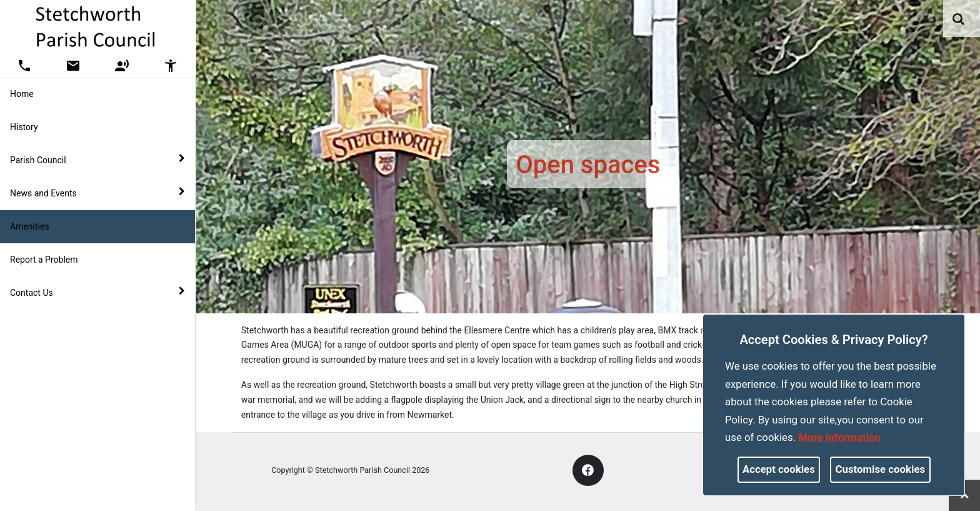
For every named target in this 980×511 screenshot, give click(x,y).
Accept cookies (779, 469)
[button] (959, 20)
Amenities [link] (30, 226)
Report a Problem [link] (44, 260)
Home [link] (22, 94)
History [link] (24, 127)
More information (839, 437)
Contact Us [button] (97, 292)
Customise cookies (881, 469)
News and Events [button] (97, 193)
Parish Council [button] (97, 159)
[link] (958, 19)
